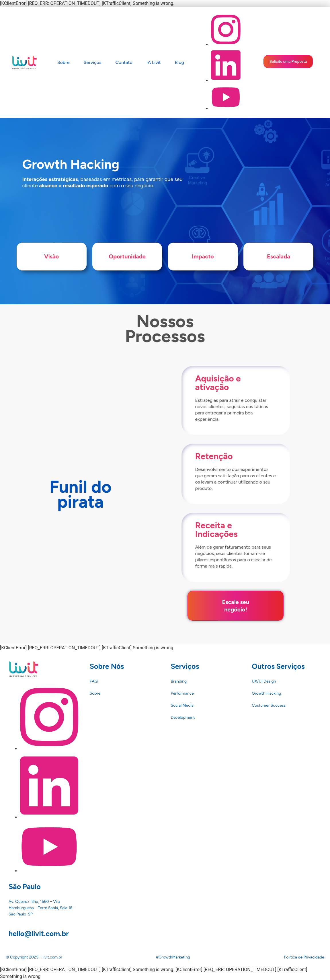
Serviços (92, 62)
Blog (179, 62)
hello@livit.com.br (39, 926)
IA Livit (154, 62)
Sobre (64, 62)
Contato (124, 62)
